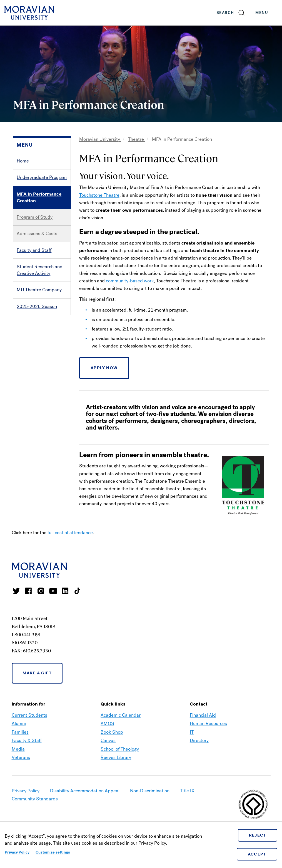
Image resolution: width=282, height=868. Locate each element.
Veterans (21, 757)
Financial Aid (203, 715)
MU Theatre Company (39, 290)
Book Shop (112, 732)
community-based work (130, 281)
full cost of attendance (70, 533)
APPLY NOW (104, 368)
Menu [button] (267, 13)
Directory (199, 740)
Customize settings (53, 852)
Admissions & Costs (37, 234)
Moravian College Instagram (41, 591)
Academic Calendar (121, 715)
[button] (231, 13)
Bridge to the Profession (41, 356)
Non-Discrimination (150, 791)
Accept (257, 854)
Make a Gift (37, 673)
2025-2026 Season (37, 306)
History (24, 339)
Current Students (29, 715)
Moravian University (100, 139)
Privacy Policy (17, 852)
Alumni (19, 723)
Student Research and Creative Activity (40, 270)
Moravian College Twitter (16, 591)
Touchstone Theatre (99, 195)
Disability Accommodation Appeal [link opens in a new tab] (85, 791)
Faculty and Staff (34, 250)
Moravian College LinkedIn (65, 591)
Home (23, 161)
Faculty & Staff (27, 740)
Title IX (187, 791)
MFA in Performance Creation (39, 197)
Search (225, 13)
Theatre (137, 139)
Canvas (108, 740)
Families (20, 732)
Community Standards (35, 799)
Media (18, 749)
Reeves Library (116, 757)
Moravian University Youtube (53, 591)
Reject (258, 835)
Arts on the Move (34, 323)
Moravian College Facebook (29, 591)
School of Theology (120, 749)
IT (192, 732)
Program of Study (35, 217)
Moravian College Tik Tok (78, 591)
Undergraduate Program (42, 177)
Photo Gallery (30, 372)
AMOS (107, 723)
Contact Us (28, 389)
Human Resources (208, 723)
